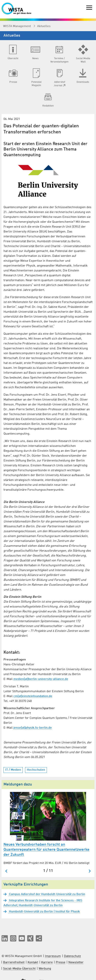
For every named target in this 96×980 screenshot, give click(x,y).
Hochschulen (36, 770)
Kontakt (33, 962)
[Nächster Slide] (89, 871)
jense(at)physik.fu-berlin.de (33, 728)
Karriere (47, 962)
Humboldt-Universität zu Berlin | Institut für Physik (44, 912)
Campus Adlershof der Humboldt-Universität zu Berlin (47, 894)
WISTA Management (17, 26)
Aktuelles (44, 26)
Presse (61, 962)
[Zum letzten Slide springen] (7, 871)
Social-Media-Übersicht (19, 969)
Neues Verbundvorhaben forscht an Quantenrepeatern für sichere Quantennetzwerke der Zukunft (46, 850)
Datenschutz (72, 956)
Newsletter (76, 962)
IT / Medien (13, 770)
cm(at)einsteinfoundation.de (33, 696)
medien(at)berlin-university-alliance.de (41, 679)
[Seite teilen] (39, 938)
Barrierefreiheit (14, 962)
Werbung (45, 969)
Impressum (53, 956)
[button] (5, 938)
